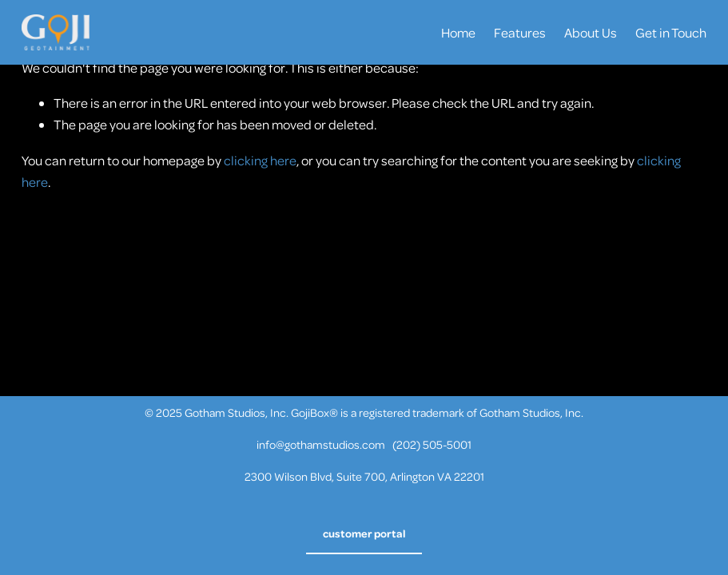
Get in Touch (671, 32)
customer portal (364, 533)
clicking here (260, 160)
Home (458, 32)
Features (520, 32)
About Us (591, 32)
